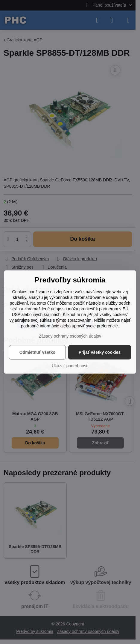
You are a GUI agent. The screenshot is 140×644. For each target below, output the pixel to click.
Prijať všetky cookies (100, 352)
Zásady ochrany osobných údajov (70, 336)
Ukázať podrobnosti (70, 366)
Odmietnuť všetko (37, 352)
